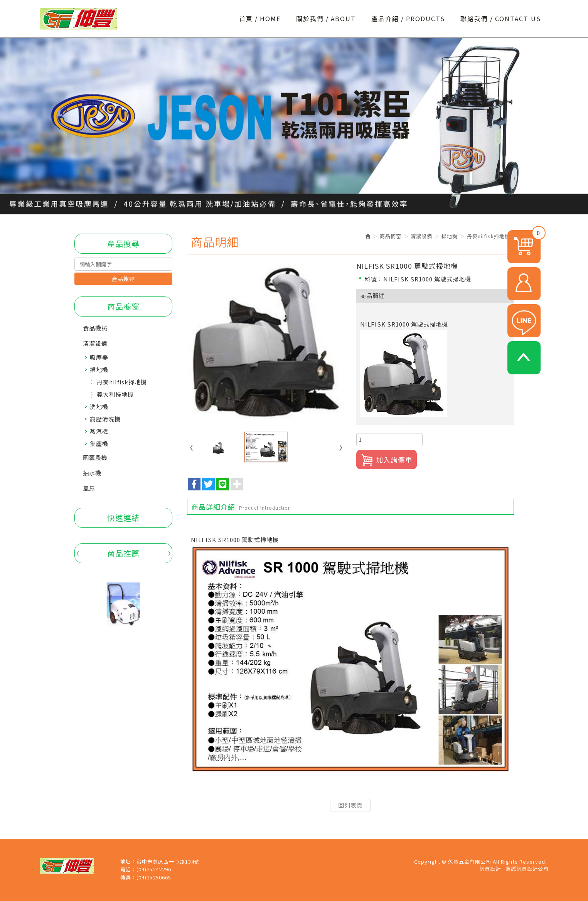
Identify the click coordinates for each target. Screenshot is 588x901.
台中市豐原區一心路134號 (168, 862)
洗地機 (99, 407)
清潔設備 (95, 343)
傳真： (128, 877)
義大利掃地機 (115, 394)
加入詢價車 (387, 460)
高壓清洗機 (105, 419)
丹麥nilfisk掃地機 (122, 382)
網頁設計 (490, 868)
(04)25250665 (154, 877)
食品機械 (95, 328)
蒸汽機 (99, 431)
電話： (128, 869)
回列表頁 (350, 805)
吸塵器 (99, 357)
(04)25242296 (154, 869)
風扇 (89, 488)
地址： (128, 862)
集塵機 (99, 444)
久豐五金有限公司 (78, 19)
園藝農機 (95, 457)
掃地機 (99, 370)
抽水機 (92, 473)
